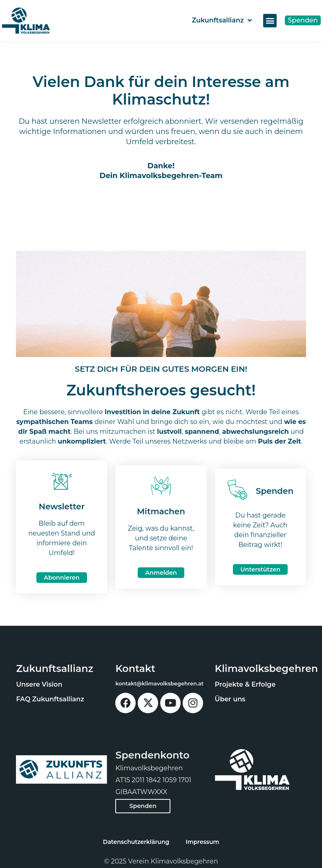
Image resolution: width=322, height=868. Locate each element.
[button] (270, 21)
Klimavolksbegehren (267, 668)
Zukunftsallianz (222, 20)
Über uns (230, 699)
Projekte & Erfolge (245, 684)
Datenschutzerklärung (136, 842)
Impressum (202, 842)
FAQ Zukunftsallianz (50, 699)
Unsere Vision (39, 684)
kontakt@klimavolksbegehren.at (159, 684)
